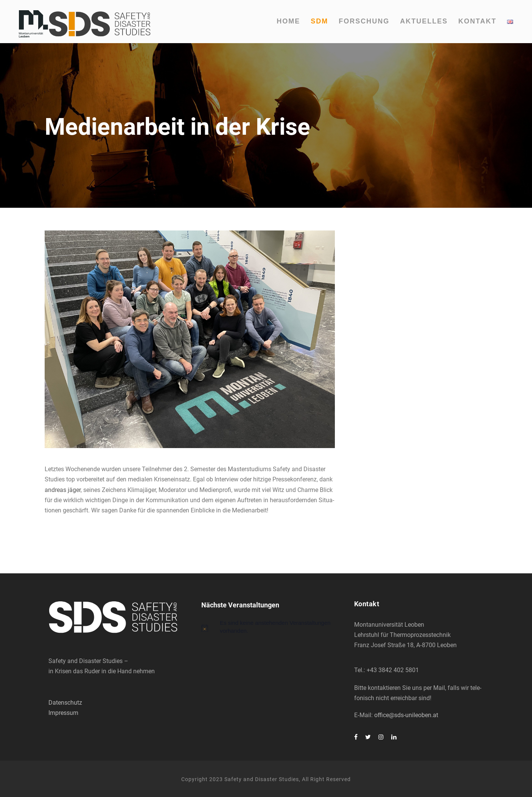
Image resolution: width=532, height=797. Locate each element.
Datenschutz (65, 703)
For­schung (364, 21)
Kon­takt (477, 21)
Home (288, 21)
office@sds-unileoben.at (406, 715)
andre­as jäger (63, 490)
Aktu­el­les (424, 21)
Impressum (63, 713)
